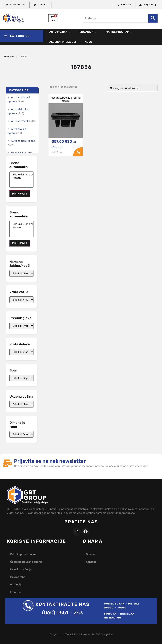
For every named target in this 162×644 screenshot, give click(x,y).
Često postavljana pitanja (26, 562)
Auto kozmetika (21, 121)
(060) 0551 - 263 (62, 613)
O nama (91, 554)
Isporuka (16, 592)
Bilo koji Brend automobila (21, 175)
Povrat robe (18, 577)
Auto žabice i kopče (23, 141)
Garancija (16, 585)
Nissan (21, 178)
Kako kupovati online (23, 554)
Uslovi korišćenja (21, 569)
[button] (22, 36)
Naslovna (9, 56)
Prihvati (20, 194)
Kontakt (91, 562)
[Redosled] (132, 88)
